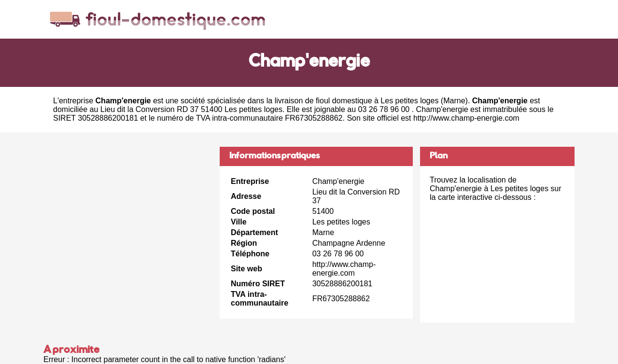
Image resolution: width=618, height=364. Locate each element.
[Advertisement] (128, 214)
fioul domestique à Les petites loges (377, 101)
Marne (454, 101)
